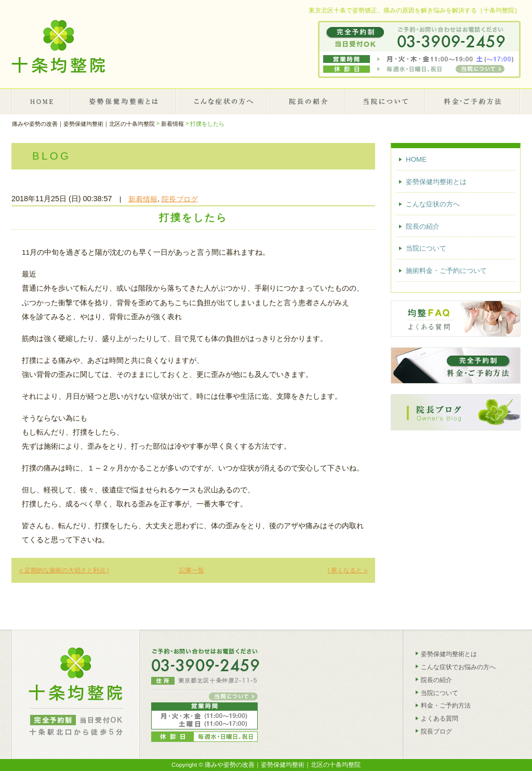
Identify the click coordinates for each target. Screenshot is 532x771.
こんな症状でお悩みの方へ (458, 667)
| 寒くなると (347, 570)
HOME (41, 101)
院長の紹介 (309, 101)
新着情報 (143, 199)
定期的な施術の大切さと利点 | (64, 570)
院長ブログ (180, 199)
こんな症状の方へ (224, 101)
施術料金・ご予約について (473, 101)
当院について (386, 101)
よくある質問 (440, 718)
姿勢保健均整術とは (124, 101)
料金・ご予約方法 (446, 705)
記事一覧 (192, 570)
